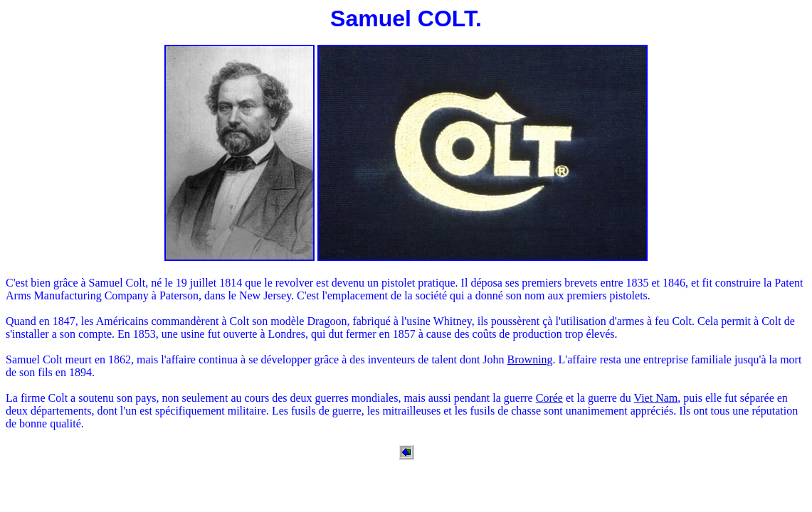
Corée (549, 398)
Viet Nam (656, 398)
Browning (530, 359)
